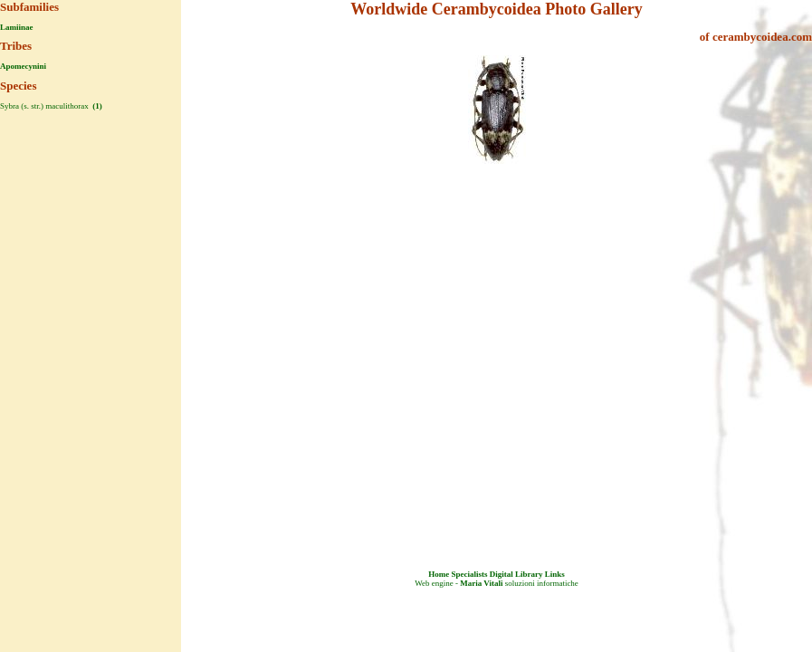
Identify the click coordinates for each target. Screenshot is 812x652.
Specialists (469, 574)
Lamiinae (17, 27)
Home (439, 574)
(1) (96, 106)
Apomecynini (23, 66)
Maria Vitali (481, 583)
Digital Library (516, 574)
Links (555, 574)
